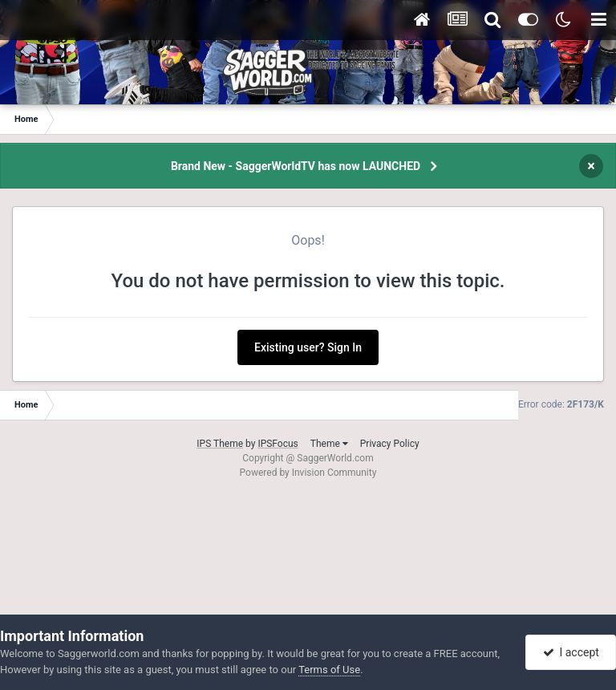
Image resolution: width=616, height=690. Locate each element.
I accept (571, 652)
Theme (329, 444)
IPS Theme (220, 444)
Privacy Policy (390, 444)
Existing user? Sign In (308, 347)
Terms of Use (329, 670)
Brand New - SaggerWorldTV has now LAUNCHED (296, 166)
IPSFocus (278, 444)
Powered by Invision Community (308, 473)
